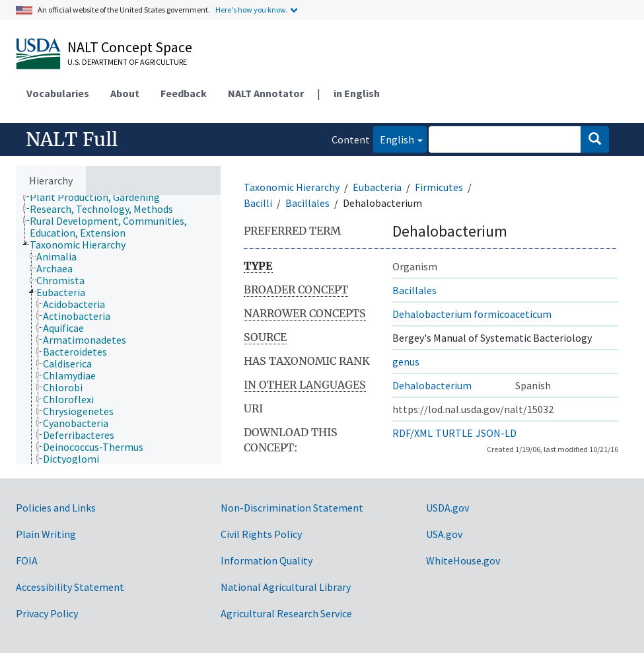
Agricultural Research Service (286, 613)
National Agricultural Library (286, 587)
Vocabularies (58, 93)
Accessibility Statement (70, 587)
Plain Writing (46, 534)
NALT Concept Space (130, 47)
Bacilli (258, 203)
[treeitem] (100, 197)
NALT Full (72, 139)
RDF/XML (412, 433)
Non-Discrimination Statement (292, 508)
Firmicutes (439, 187)
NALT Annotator (266, 93)
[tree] (118, 329)
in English (357, 93)
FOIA (27, 560)
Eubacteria (377, 187)
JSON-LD (496, 433)
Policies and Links (56, 508)
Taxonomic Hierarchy (292, 187)
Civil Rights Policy (261, 534)
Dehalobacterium (432, 385)
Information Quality (267, 560)
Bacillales (307, 203)
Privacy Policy (47, 613)
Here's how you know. (252, 10)
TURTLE (454, 433)
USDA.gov (447, 508)
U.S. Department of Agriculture (127, 62)
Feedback (184, 93)
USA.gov (444, 534)
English (394, 138)
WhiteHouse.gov (463, 560)
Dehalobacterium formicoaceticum (472, 314)
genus (406, 362)
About (125, 93)
